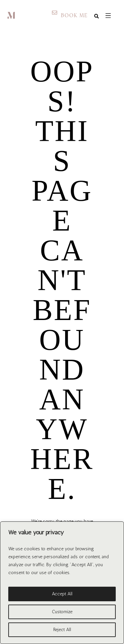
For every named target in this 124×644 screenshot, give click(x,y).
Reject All (62, 630)
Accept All (62, 594)
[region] (62, 583)
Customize (62, 612)
